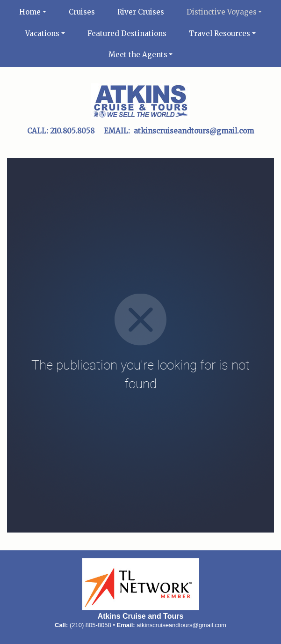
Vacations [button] (42, 33)
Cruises (82, 12)
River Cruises (141, 12)
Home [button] (30, 12)
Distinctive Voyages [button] (222, 12)
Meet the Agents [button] (138, 55)
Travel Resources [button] (220, 33)
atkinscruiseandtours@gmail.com (181, 625)
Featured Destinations (127, 33)
